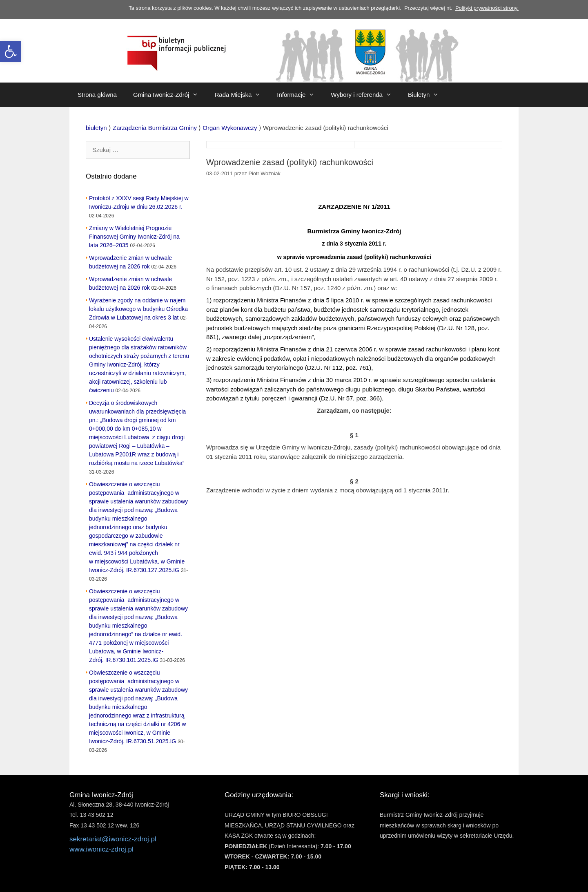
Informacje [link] (300, 95)
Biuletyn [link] (427, 95)
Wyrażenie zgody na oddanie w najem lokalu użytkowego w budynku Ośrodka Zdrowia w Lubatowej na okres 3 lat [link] (138, 309)
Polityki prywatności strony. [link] (487, 8)
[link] (11, 51)
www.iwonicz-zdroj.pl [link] (101, 849)
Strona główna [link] (97, 95)
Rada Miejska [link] (242, 95)
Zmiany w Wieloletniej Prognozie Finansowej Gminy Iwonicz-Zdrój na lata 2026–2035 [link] (134, 237)
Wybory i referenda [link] (365, 95)
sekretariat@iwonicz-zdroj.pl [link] (113, 839)
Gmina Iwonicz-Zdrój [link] (170, 95)
